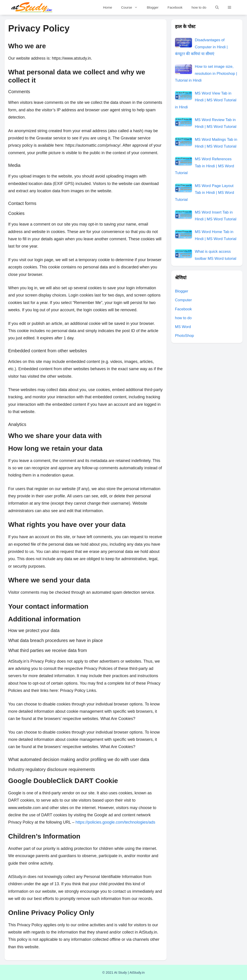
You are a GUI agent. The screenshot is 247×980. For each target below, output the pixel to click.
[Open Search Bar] (217, 7)
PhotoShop (185, 336)
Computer (183, 300)
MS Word (183, 327)
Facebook (175, 7)
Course (132, 7)
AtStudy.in (137, 972)
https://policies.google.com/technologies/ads (115, 822)
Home (108, 7)
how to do (199, 7)
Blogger (153, 7)
